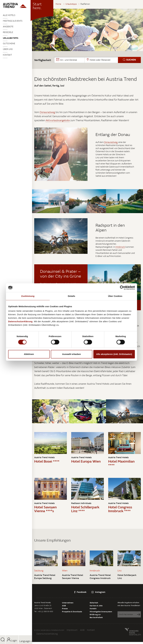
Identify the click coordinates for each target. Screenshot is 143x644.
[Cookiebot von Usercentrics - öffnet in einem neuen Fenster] (122, 288)
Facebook (80, 592)
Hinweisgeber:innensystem (101, 611)
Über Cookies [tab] (115, 296)
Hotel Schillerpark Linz (127, 577)
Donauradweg (47, 112)
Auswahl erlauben (71, 354)
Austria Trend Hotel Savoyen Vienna (73, 577)
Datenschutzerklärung (47, 634)
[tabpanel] (88, 30)
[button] (97, 60)
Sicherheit (94, 603)
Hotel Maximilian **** (121, 463)
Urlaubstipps (11, 38)
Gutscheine (9, 43)
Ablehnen (29, 354)
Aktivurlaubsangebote (58, 120)
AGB (64, 605)
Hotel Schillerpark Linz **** (85, 509)
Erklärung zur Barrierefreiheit (96, 616)
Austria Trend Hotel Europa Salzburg (45, 577)
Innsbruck (120, 247)
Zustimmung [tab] (28, 296)
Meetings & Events (13, 21)
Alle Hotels (9, 15)
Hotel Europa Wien (86, 461)
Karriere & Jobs (96, 605)
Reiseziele (8, 32)
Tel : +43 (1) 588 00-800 (44, 611)
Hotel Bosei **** (47, 461)
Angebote (8, 27)
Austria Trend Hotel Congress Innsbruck (100, 577)
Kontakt (7, 55)
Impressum (72, 630)
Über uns (8, 49)
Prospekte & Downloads (72, 611)
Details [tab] (71, 296)
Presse (65, 608)
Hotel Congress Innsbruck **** (120, 509)
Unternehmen (68, 603)
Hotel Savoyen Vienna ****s (45, 509)
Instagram (98, 592)
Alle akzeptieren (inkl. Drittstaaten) (114, 354)
